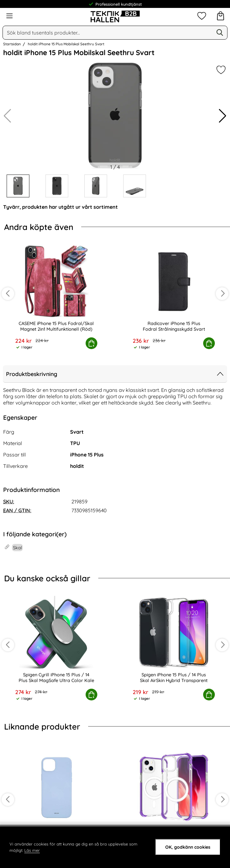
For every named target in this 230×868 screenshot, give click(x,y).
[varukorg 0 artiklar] (221, 16)
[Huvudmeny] (9, 16)
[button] (223, 116)
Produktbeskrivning (115, 374)
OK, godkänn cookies (188, 847)
